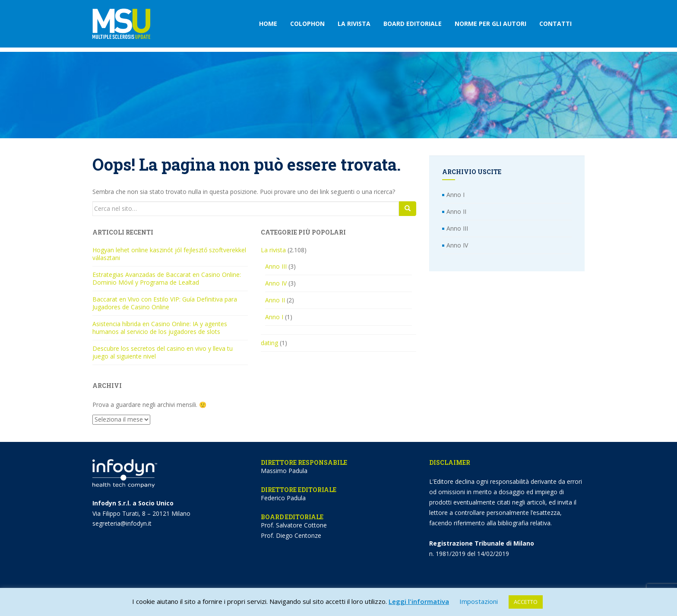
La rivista (354, 24)
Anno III (276, 266)
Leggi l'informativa (419, 601)
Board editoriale (413, 24)
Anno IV (276, 283)
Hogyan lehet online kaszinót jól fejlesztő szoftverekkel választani (169, 254)
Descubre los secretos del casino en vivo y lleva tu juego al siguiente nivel (163, 352)
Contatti (555, 24)
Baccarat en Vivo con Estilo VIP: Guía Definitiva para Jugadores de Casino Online (165, 303)
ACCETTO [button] (526, 602)
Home (268, 24)
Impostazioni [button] (479, 601)
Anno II (275, 300)
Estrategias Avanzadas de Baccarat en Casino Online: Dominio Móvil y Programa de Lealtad (167, 278)
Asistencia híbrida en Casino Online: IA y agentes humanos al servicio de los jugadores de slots (160, 328)
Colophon (307, 24)
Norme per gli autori (490, 24)
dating (269, 343)
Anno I (274, 317)
